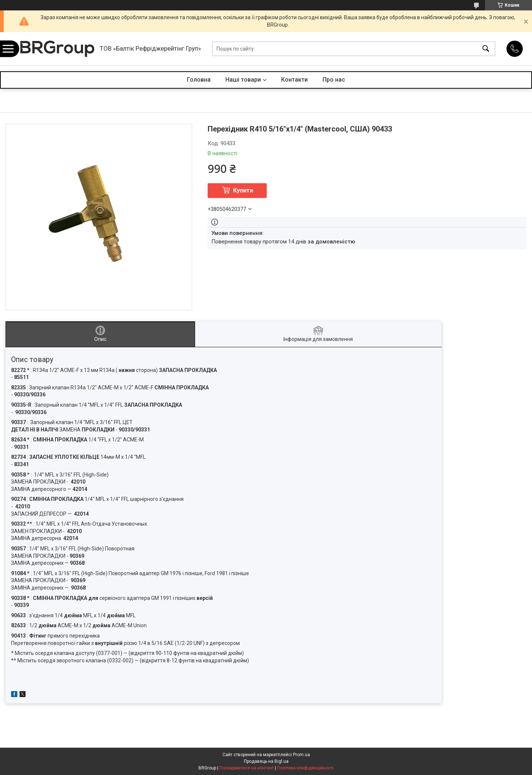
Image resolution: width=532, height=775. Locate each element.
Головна (199, 80)
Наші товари (243, 80)
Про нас (334, 80)
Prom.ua (301, 755)
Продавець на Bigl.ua (266, 761)
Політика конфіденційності (305, 768)
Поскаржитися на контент (247, 768)
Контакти (294, 80)
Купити (243, 190)
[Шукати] (486, 49)
